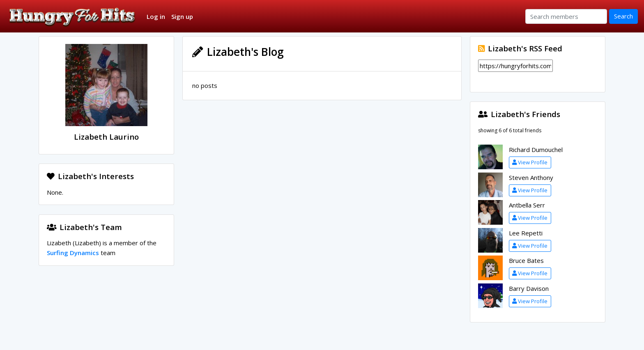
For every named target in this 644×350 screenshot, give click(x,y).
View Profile (530, 162)
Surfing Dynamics (73, 253)
